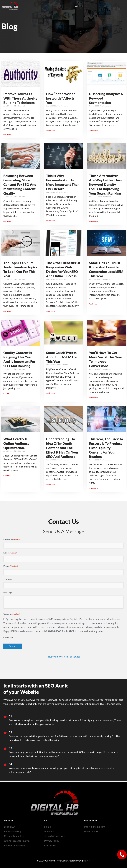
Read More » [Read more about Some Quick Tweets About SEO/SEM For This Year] (51, 393)
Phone (11, 566)
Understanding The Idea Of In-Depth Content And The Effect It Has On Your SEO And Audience (62, 448)
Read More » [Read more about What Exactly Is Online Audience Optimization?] (8, 476)
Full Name (12, 540)
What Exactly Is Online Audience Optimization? (16, 443)
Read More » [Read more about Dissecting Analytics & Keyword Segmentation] (93, 131)
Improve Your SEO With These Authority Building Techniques (20, 98)
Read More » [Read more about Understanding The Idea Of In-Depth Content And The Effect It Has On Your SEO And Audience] (51, 485)
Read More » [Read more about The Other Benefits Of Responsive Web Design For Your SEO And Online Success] (51, 311)
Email (10, 553)
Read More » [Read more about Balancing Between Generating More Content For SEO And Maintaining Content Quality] (8, 221)
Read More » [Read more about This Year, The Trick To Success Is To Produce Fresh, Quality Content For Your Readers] (93, 488)
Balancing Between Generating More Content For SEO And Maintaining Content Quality (20, 184)
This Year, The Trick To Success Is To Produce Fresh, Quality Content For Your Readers (106, 448)
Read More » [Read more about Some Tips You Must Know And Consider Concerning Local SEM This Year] (93, 304)
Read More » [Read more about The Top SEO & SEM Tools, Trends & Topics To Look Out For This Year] (8, 311)
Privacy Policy (54, 657)
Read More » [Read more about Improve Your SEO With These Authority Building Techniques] (8, 134)
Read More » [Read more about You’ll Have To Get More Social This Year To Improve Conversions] (93, 397)
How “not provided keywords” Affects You (61, 98)
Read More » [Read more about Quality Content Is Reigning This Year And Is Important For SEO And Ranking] (8, 394)
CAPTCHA (8, 638)
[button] (76, 6)
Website (8, 579)
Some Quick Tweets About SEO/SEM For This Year (62, 357)
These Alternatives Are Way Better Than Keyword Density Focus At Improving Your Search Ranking (105, 184)
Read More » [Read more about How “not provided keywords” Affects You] (51, 131)
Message (8, 592)
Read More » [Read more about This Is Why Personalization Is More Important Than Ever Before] (51, 220)
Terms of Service (72, 657)
